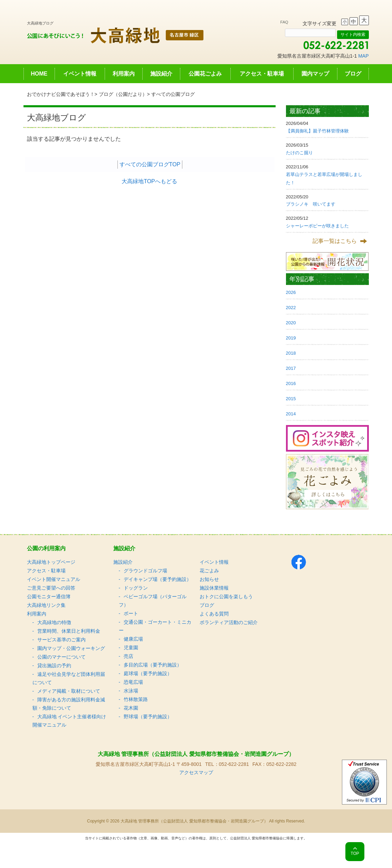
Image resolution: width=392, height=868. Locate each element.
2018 (291, 353)
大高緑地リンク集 (46, 605)
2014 (291, 414)
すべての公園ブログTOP (150, 164)
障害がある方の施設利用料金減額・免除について (69, 704)
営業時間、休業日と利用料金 (69, 631)
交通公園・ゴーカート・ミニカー (155, 626)
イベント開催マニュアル (54, 579)
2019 (291, 338)
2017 (291, 368)
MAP (363, 56)
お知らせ (209, 579)
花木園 (131, 708)
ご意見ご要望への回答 (51, 588)
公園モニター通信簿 (49, 596)
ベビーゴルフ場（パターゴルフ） (153, 601)
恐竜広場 (133, 682)
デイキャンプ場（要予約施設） (157, 579)
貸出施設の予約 (54, 665)
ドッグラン (136, 588)
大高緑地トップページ (51, 562)
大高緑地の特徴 (54, 622)
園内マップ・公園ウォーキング (71, 648)
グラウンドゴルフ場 (145, 571)
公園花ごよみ (205, 74)
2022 (291, 308)
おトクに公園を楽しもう (226, 596)
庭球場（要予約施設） (148, 673)
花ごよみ (209, 571)
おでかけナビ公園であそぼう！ (61, 94)
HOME (39, 74)
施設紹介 (161, 74)
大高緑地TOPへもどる (149, 181)
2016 (291, 383)
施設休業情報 (214, 588)
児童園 (131, 648)
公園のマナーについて (61, 657)
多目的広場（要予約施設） (153, 665)
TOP (355, 854)
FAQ (284, 22)
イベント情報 (80, 74)
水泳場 (131, 691)
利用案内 (124, 74)
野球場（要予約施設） (148, 717)
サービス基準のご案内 (61, 640)
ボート (131, 613)
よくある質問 (214, 614)
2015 (291, 399)
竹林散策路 (136, 699)
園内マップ (315, 74)
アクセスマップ (196, 772)
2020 (291, 323)
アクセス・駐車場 (262, 74)
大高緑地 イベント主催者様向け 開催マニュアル (69, 721)
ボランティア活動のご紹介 (229, 622)
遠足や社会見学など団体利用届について (69, 678)
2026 (291, 292)
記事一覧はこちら (335, 241)
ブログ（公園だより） (123, 94)
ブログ (353, 74)
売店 (128, 656)
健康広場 (133, 639)
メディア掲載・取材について (69, 691)
